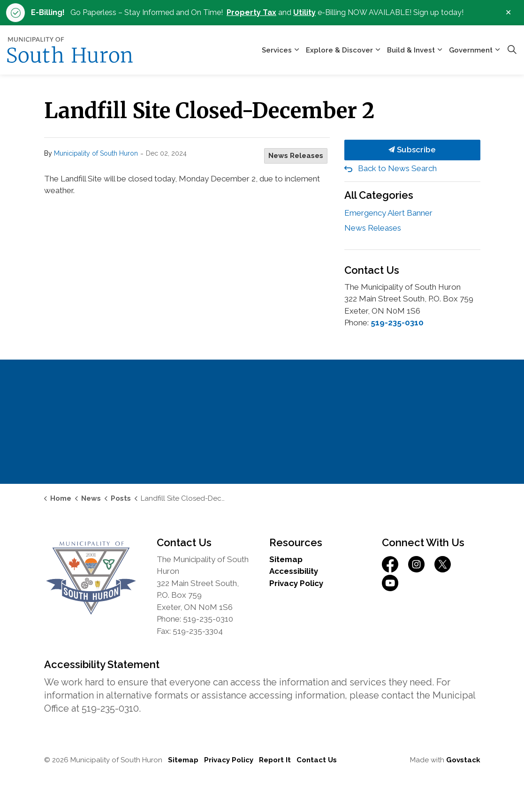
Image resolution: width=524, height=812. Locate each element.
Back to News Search (397, 168)
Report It (275, 760)
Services (277, 50)
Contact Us (317, 760)
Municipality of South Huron (96, 153)
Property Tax (251, 12)
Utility (304, 12)
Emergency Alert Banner (388, 213)
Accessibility (294, 571)
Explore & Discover (339, 50)
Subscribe (412, 150)
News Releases (296, 156)
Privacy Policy (296, 583)
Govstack (463, 760)
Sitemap (286, 559)
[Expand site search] (512, 50)
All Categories (379, 195)
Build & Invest (411, 50)
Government (471, 50)
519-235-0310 (397, 323)
